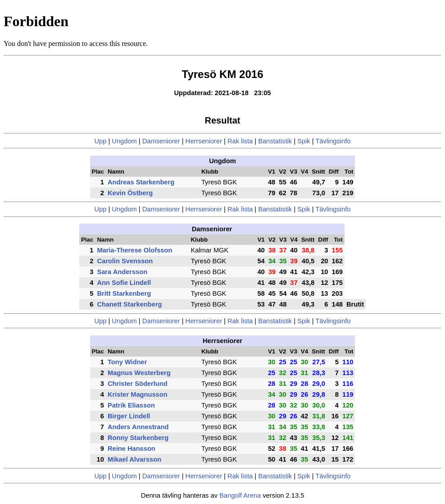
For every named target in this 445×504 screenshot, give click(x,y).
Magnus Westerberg (139, 373)
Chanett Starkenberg (129, 304)
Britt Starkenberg (124, 293)
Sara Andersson (122, 272)
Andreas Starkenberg (141, 182)
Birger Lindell (129, 416)
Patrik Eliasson (131, 405)
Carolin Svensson (125, 261)
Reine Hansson (132, 449)
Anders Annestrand (138, 427)
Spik (304, 141)
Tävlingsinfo (333, 141)
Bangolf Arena (240, 495)
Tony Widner (127, 362)
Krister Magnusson (138, 394)
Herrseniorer (204, 141)
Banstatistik (275, 141)
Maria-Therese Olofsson (134, 250)
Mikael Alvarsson (134, 459)
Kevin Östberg (130, 193)
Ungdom (124, 141)
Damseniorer (161, 141)
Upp (101, 141)
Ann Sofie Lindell (124, 283)
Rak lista (240, 141)
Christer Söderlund (138, 384)
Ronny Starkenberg (138, 438)
